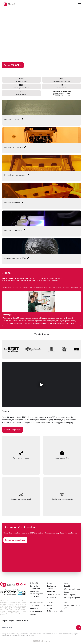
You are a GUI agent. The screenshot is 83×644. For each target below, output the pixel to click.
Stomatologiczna (54, 594)
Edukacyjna (52, 586)
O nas (50, 608)
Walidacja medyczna (72, 598)
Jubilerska (51, 589)
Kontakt (50, 605)
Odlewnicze (35, 591)
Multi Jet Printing (36, 608)
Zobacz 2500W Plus (13, 65)
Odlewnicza (52, 597)
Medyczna (51, 592)
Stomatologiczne (37, 594)
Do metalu (34, 586)
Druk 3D (67, 586)
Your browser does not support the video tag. (41, 107)
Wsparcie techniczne (72, 589)
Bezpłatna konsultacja (15, 540)
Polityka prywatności (55, 611)
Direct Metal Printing (38, 605)
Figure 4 (33, 614)
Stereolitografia (36, 611)
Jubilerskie (34, 596)
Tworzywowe (35, 589)
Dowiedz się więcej (12, 430)
